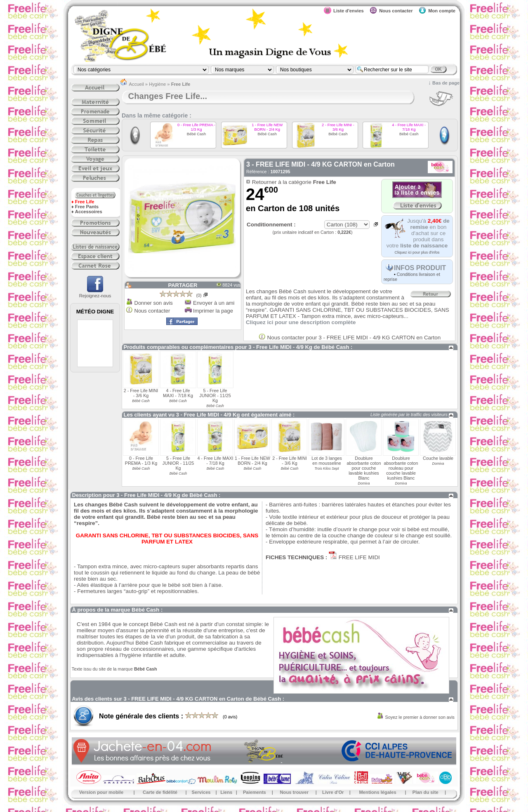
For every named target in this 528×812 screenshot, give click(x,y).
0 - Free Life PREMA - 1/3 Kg (196, 127)
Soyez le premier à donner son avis (420, 717)
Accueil (137, 84)
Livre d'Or (333, 792)
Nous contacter (152, 311)
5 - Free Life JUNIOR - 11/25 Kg (215, 395)
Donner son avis (154, 303)
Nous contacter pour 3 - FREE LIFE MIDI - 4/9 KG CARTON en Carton (354, 338)
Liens (226, 792)
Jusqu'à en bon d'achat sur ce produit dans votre (418, 233)
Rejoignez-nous (95, 293)
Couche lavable (438, 458)
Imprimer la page (213, 311)
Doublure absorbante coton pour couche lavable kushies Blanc (364, 468)
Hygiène (157, 84)
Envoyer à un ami (214, 303)
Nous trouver (295, 792)
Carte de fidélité (160, 792)
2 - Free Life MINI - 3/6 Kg (338, 127)
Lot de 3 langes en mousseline (327, 461)
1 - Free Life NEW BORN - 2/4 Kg (267, 127)
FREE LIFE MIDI (358, 557)
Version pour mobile (101, 792)
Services (201, 792)
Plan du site (425, 792)
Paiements (255, 792)
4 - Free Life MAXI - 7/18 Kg (409, 127)
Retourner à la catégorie (294, 182)
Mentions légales (378, 792)
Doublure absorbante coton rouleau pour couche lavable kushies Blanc (401, 468)
